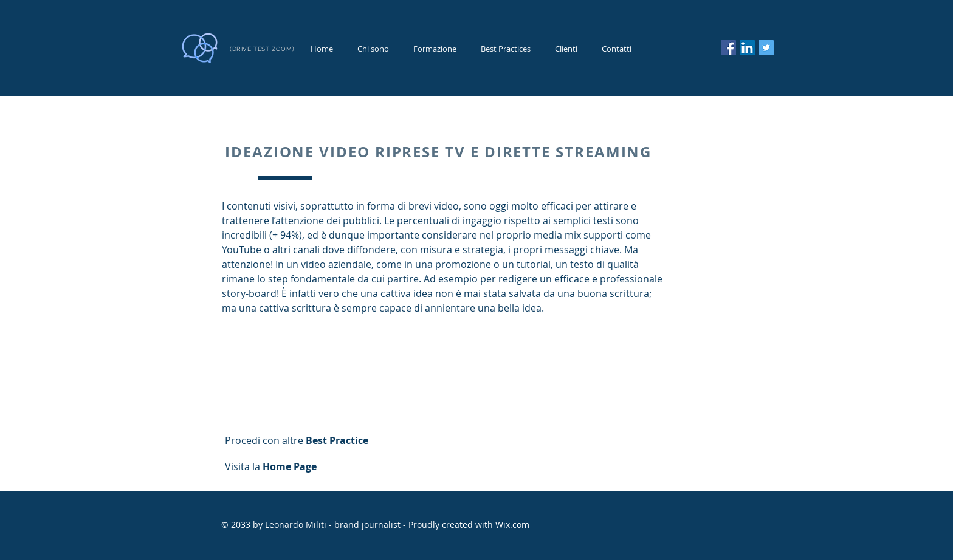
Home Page (290, 466)
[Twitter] (766, 48)
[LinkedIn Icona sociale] (747, 48)
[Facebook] (728, 48)
